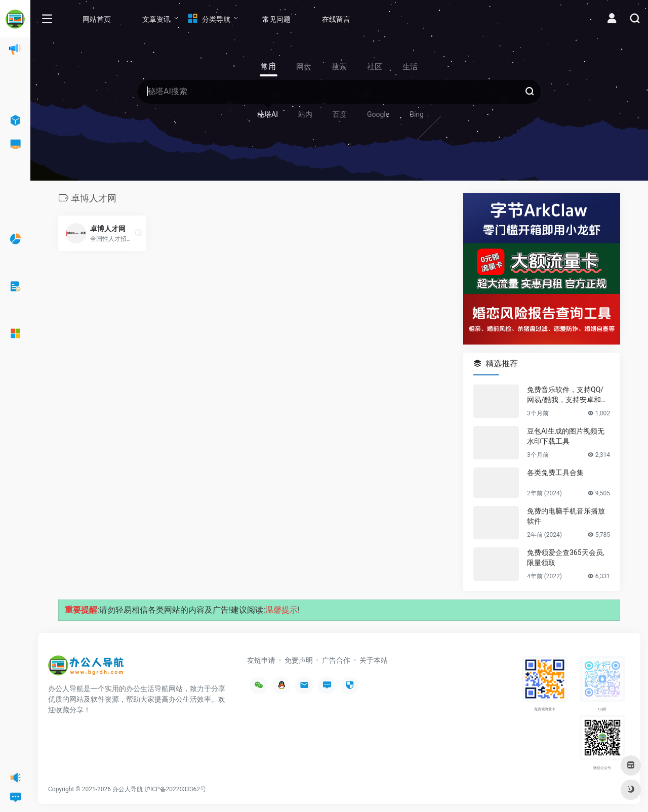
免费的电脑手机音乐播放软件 (566, 516)
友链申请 (261, 660)
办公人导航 (128, 789)
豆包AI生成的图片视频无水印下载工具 (566, 436)
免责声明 (299, 660)
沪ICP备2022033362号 (175, 789)
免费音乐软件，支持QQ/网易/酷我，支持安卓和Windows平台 (568, 395)
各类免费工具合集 (555, 473)
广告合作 (336, 660)
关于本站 (374, 660)
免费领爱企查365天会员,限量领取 (565, 558)
